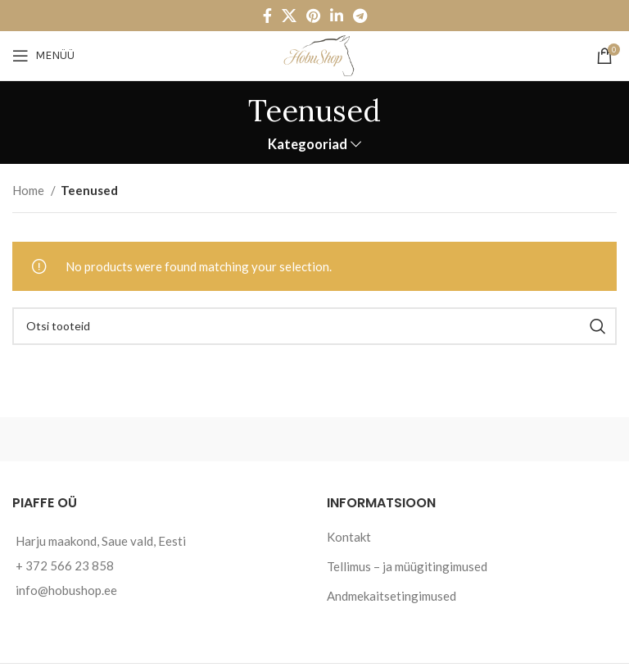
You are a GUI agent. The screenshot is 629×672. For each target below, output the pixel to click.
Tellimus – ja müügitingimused (407, 566)
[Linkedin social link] (337, 16)
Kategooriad (308, 145)
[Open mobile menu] (43, 56)
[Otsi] (314, 326)
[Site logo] (314, 54)
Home (29, 190)
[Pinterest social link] (313, 16)
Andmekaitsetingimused (391, 596)
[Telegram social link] (360, 16)
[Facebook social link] (267, 16)
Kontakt (349, 537)
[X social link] (289, 16)
